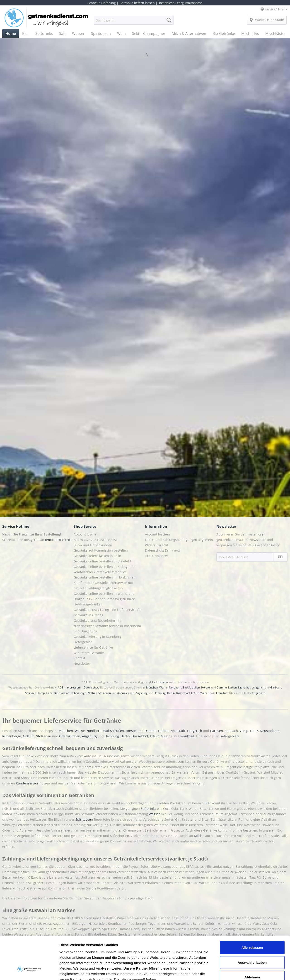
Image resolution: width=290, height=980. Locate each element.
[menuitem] (134, 22)
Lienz (49, 693)
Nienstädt (244, 687)
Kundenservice (28, 783)
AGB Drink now (156, 556)
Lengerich (258, 687)
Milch (198, 836)
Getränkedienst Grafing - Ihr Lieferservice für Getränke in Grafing (108, 612)
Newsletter (82, 663)
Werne (163, 687)
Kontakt (79, 658)
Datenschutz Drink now (163, 550)
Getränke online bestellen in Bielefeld (102, 561)
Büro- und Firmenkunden (93, 545)
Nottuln (92, 693)
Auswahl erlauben (252, 926)
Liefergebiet (83, 642)
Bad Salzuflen (191, 687)
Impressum (74, 687)
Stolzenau (105, 693)
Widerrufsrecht (157, 545)
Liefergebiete (257, 693)
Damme (222, 687)
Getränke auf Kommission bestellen (101, 550)
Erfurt (195, 693)
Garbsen (276, 687)
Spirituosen (84, 819)
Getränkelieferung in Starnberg (97, 637)
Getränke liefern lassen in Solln (97, 556)
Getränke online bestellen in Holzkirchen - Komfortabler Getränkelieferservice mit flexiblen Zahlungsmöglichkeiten (106, 583)
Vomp (41, 693)
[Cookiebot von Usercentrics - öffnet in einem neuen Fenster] (29, 971)
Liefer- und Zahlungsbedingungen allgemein (179, 540)
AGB (61, 687)
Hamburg (160, 693)
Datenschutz (92, 687)
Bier (208, 803)
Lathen (232, 687)
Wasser (155, 814)
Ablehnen (252, 941)
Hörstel (206, 687)
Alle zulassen (252, 911)
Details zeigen (241, 971)
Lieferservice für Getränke (93, 647)
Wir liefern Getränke (89, 653)
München (152, 687)
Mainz (204, 693)
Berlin (171, 693)
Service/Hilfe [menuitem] (273, 9)
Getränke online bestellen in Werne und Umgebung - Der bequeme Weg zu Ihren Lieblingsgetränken (104, 599)
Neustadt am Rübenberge (70, 693)
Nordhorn (175, 687)
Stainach (31, 693)
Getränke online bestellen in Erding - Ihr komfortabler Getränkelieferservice (104, 569)
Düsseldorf (183, 693)
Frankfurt (222, 693)
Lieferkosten (160, 682)
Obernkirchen (126, 693)
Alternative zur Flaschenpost (95, 540)
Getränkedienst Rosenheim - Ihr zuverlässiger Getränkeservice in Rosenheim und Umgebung (107, 626)
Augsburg (142, 693)
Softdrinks (149, 809)
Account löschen (86, 534)
